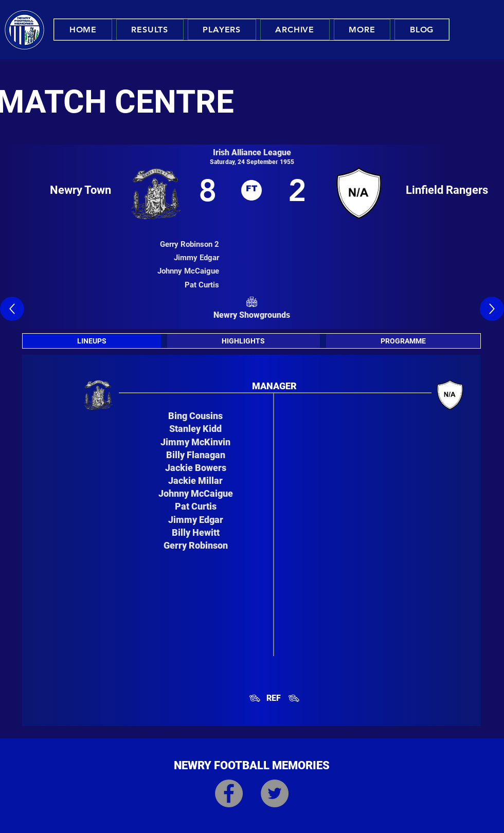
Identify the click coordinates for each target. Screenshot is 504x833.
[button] (150, 30)
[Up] (12, 309)
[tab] (92, 341)
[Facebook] (229, 793)
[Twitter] (275, 793)
